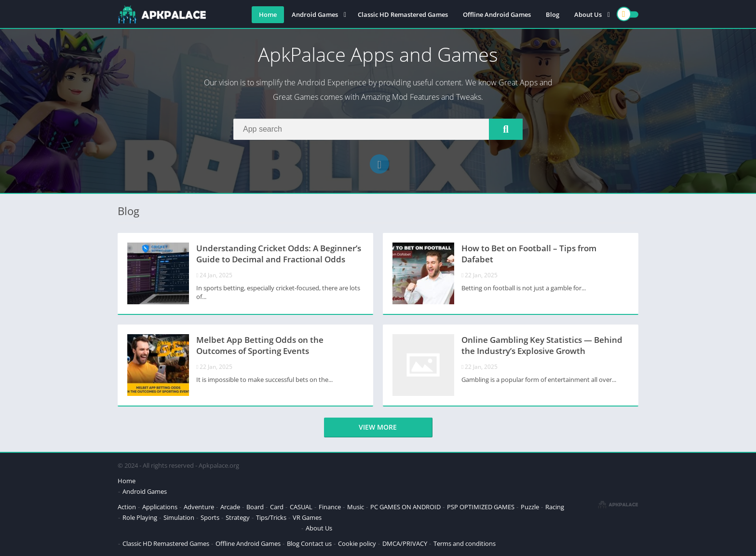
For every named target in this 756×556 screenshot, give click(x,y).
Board (255, 507)
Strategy (238, 517)
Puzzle (530, 507)
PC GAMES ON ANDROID (405, 507)
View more (378, 427)
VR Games (307, 517)
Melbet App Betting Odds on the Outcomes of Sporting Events (260, 345)
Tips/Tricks (271, 517)
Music (356, 507)
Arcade (230, 507)
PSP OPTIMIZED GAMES (481, 507)
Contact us (316, 543)
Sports (210, 517)
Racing (555, 507)
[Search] (378, 129)
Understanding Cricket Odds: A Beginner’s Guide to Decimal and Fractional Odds (279, 254)
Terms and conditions (465, 543)
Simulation (179, 517)
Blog (553, 14)
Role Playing (140, 517)
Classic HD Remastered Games (403, 14)
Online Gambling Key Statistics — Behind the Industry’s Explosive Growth (542, 345)
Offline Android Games (497, 14)
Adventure (199, 507)
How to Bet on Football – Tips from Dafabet (529, 254)
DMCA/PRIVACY (405, 543)
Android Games (315, 14)
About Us (588, 14)
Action (127, 507)
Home (268, 14)
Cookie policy (357, 543)
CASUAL (301, 507)
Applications (160, 507)
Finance (330, 507)
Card (277, 507)
